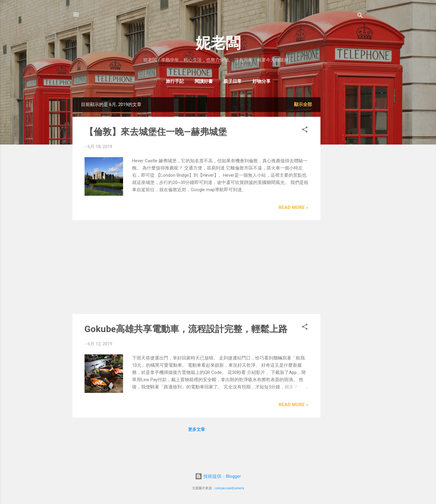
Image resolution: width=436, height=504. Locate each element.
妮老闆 (218, 43)
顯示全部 (303, 104)
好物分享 (261, 81)
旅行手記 (175, 81)
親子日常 (233, 81)
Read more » (294, 207)
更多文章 (196, 429)
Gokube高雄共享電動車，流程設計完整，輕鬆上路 (186, 329)
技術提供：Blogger (218, 476)
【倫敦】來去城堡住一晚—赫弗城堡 (156, 132)
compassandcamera (230, 488)
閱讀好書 (204, 81)
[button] (305, 131)
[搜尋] (360, 16)
